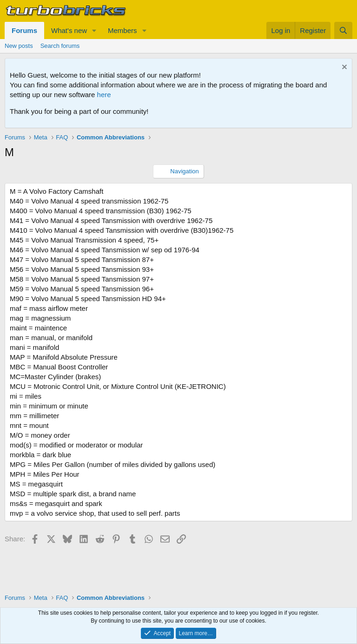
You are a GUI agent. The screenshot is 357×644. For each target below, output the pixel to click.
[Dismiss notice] (343, 68)
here (104, 95)
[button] (94, 30)
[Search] (343, 30)
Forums (24, 30)
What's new (69, 30)
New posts (19, 46)
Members (122, 30)
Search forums (60, 46)
